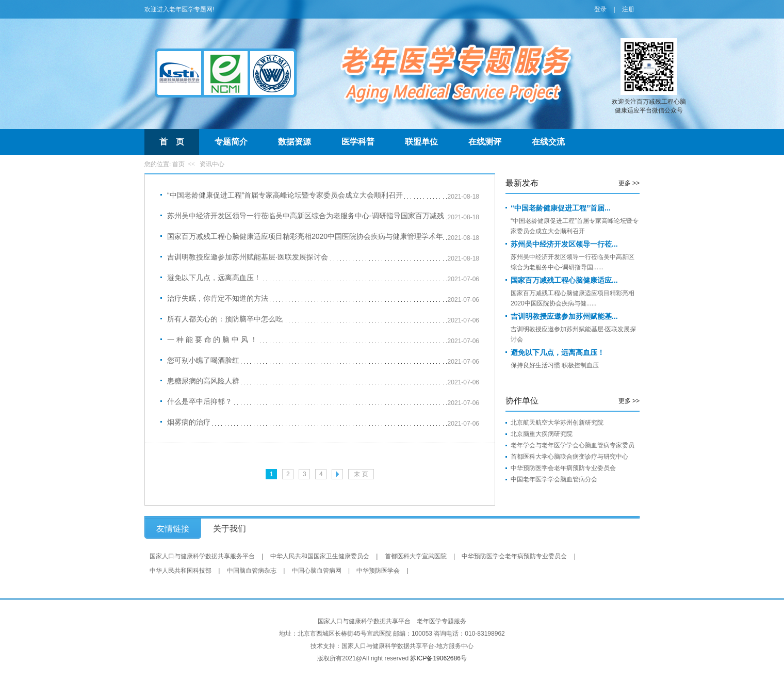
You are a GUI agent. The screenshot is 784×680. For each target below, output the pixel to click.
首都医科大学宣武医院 (416, 556)
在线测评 (485, 142)
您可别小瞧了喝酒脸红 (203, 360)
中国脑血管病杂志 (252, 571)
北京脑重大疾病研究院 (542, 434)
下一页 (337, 474)
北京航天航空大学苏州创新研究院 (557, 423)
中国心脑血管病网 (317, 571)
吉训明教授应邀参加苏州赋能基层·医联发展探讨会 (248, 257)
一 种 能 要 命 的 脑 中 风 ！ (212, 339)
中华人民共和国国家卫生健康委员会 (320, 556)
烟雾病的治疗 (189, 422)
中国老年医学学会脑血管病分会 (554, 479)
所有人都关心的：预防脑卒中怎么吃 (225, 319)
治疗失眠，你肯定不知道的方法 (218, 298)
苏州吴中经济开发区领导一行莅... (564, 244)
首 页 (172, 142)
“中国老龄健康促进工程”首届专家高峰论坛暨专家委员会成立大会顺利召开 (285, 195)
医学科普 (358, 142)
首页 (178, 164)
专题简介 (231, 142)
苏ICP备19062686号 (438, 658)
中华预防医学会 (378, 571)
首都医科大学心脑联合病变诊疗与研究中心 (569, 457)
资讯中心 (212, 164)
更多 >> (629, 183)
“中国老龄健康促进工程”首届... (561, 208)
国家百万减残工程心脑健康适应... (564, 280)
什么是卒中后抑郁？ (200, 401)
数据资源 (295, 142)
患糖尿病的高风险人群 (203, 381)
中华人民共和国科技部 (181, 571)
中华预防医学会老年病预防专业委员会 (563, 468)
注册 (628, 9)
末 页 (361, 474)
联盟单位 (421, 142)
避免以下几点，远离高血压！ (214, 278)
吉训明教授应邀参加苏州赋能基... (564, 316)
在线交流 (548, 142)
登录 (600, 9)
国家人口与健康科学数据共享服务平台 (202, 556)
